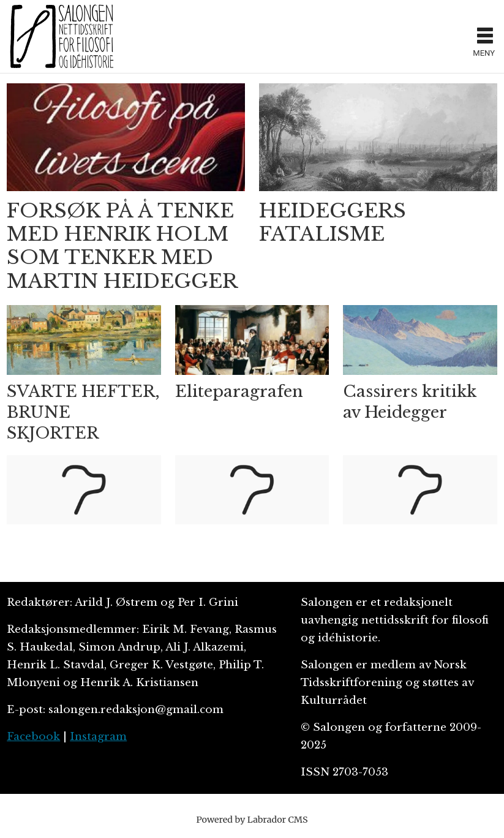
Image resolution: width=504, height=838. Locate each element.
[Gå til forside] (62, 36)
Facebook (33, 737)
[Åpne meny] (485, 37)
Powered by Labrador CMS (252, 820)
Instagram (98, 737)
